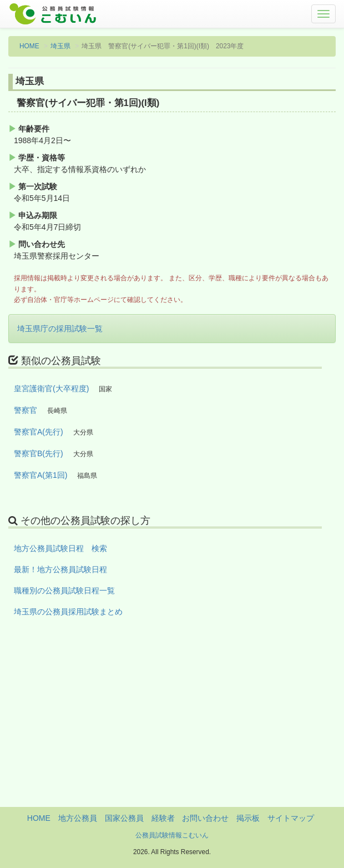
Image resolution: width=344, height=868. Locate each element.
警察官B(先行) (39, 453)
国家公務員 (124, 818)
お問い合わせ (205, 818)
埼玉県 (60, 46)
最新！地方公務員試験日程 (60, 569)
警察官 (26, 410)
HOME (29, 46)
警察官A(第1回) (41, 475)
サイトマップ (291, 818)
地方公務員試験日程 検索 (60, 548)
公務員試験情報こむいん (172, 835)
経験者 (163, 818)
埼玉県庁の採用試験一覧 (60, 329)
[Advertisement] (172, 729)
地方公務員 (78, 818)
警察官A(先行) (39, 432)
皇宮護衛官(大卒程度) (51, 388)
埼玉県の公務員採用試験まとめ (68, 612)
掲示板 (248, 818)
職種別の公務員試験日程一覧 (64, 591)
